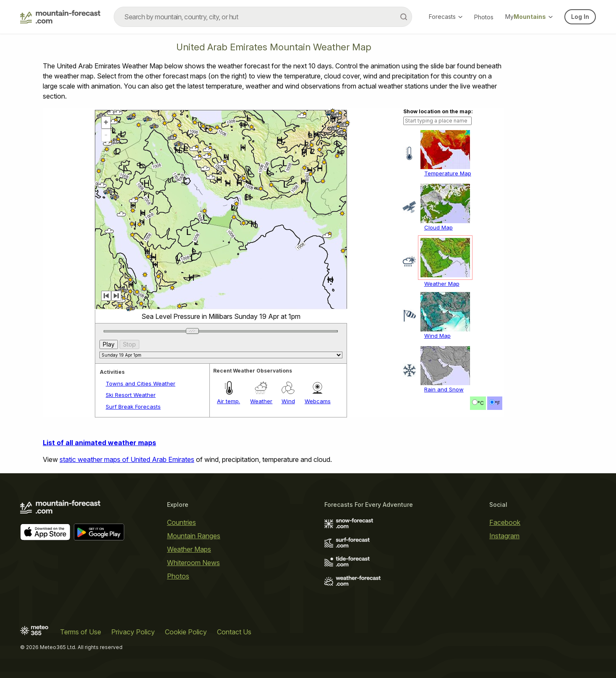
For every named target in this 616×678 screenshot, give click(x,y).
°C (481, 403)
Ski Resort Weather (131, 395)
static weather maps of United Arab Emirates (127, 459)
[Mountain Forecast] (60, 17)
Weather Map (442, 284)
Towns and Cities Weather (141, 383)
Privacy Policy (133, 632)
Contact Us (234, 632)
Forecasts (446, 17)
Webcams (318, 401)
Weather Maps (189, 549)
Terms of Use (81, 632)
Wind (288, 401)
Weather (261, 401)
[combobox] (263, 17)
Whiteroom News (193, 563)
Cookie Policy (186, 632)
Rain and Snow (444, 389)
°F (497, 403)
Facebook (505, 522)
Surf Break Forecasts (133, 407)
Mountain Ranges (194, 536)
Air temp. (228, 401)
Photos (484, 17)
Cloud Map (439, 227)
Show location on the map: (438, 111)
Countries (181, 522)
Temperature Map (448, 173)
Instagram (504, 536)
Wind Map (437, 336)
